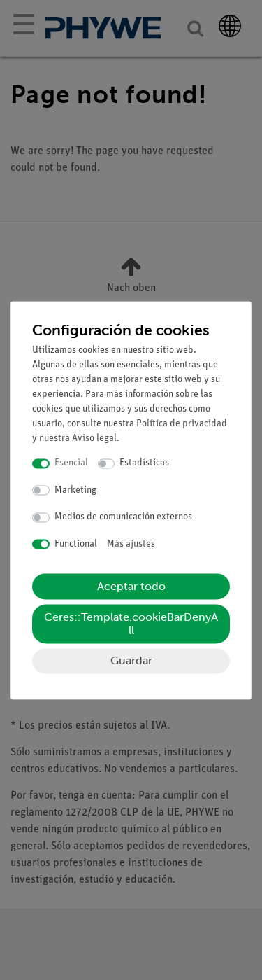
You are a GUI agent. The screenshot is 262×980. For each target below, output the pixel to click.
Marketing (75, 490)
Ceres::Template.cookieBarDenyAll (131, 624)
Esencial (71, 464)
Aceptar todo (131, 587)
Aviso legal (94, 439)
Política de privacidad (182, 425)
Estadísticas (144, 464)
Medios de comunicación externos (123, 518)
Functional (76, 544)
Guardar (131, 661)
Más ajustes (131, 544)
